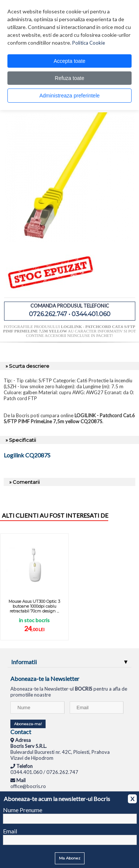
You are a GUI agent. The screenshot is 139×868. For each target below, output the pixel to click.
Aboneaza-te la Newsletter (45, 679)
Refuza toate (69, 78)
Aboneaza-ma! (28, 724)
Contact (21, 732)
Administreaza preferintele (69, 96)
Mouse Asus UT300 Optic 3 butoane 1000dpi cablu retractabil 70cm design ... (34, 606)
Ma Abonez (70, 858)
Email (10, 831)
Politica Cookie (89, 43)
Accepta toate (70, 61)
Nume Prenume (23, 810)
